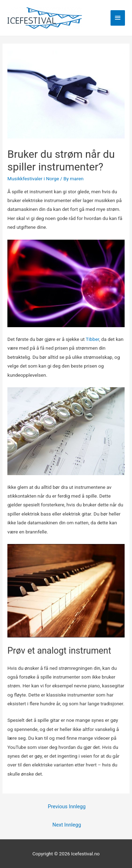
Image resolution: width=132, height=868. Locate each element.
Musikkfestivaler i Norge (33, 179)
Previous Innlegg (67, 807)
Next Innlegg (67, 825)
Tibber (93, 339)
